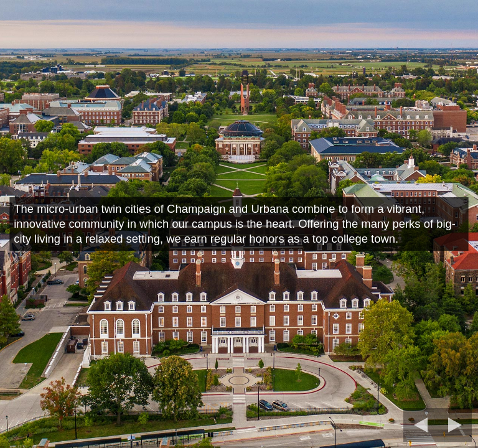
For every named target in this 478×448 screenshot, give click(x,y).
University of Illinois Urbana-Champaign (124, 51)
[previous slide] (417, 425)
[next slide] (459, 425)
